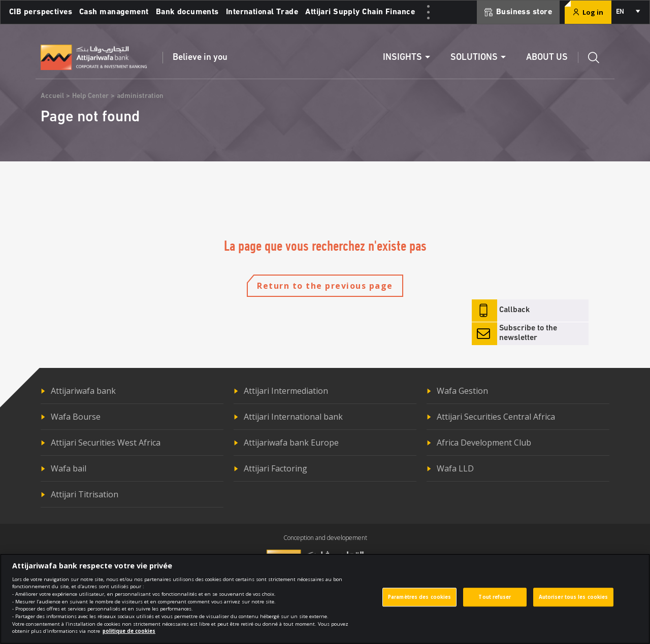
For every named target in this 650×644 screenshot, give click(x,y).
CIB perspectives (41, 12)
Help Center (90, 96)
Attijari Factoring (275, 468)
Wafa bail (69, 468)
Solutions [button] (474, 58)
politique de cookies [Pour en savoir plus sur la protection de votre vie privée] (129, 637)
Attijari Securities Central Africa (496, 417)
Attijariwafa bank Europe (291, 443)
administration (140, 96)
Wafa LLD (455, 468)
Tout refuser (495, 602)
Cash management (114, 12)
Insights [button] (402, 58)
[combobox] (627, 12)
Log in (588, 12)
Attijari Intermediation (286, 391)
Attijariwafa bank (83, 391)
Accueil (52, 96)
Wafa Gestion (462, 391)
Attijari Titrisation (85, 494)
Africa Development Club (484, 443)
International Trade (262, 12)
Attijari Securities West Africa (106, 443)
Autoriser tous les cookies (574, 602)
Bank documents (187, 12)
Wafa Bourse (76, 417)
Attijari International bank (293, 417)
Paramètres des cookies (419, 602)
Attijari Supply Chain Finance (360, 12)
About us (547, 58)
